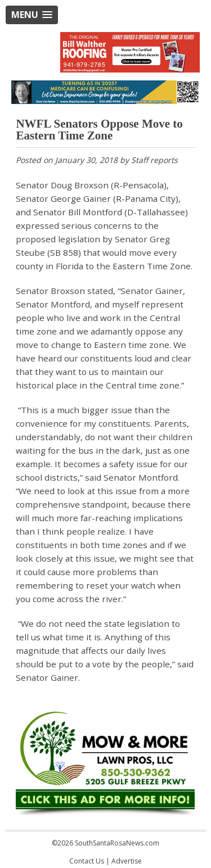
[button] (32, 15)
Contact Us (87, 861)
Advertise (127, 861)
